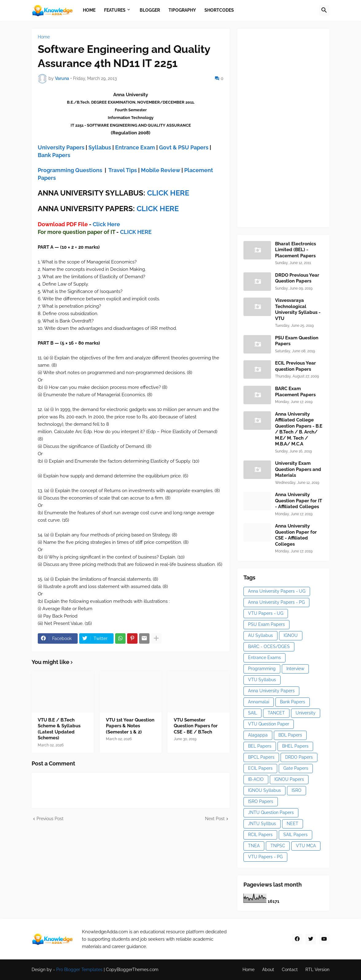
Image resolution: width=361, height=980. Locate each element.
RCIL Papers (260, 835)
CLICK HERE (168, 193)
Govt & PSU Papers (184, 147)
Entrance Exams (264, 658)
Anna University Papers (271, 691)
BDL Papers (290, 735)
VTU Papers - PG (265, 857)
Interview (295, 669)
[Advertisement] (289, 127)
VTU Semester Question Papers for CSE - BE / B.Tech (196, 726)
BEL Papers (260, 746)
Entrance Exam (135, 147)
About (268, 970)
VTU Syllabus (262, 680)
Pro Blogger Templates (79, 970)
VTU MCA (306, 846)
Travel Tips (123, 170)
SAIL (252, 713)
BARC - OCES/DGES (269, 646)
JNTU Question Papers (271, 812)
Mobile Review (161, 170)
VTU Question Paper (269, 724)
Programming (262, 669)
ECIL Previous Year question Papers (295, 366)
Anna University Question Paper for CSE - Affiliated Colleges (296, 535)
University (306, 713)
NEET (293, 824)
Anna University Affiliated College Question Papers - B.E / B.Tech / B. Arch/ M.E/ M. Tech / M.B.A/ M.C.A (299, 429)
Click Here (106, 224)
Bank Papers (54, 155)
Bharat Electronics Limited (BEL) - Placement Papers (295, 250)
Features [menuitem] (115, 10)
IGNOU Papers (289, 779)
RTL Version (317, 970)
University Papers (61, 147)
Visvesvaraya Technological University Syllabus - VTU (298, 309)
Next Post (215, 819)
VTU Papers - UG (266, 613)
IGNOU (291, 635)
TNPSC (278, 846)
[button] (324, 10)
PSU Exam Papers (266, 624)
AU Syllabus (260, 635)
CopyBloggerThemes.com (132, 970)
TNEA (254, 846)
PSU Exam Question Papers (297, 341)
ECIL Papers (260, 768)
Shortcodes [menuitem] (219, 10)
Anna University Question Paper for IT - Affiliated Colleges (299, 501)
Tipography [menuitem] (182, 10)
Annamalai (259, 702)
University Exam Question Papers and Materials (298, 469)
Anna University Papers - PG (276, 602)
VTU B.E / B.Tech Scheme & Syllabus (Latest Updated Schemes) (59, 729)
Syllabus (100, 147)
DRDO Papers (299, 757)
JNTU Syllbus (262, 824)
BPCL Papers (261, 757)
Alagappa (258, 735)
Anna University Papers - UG (277, 591)
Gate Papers (296, 768)
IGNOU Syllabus (264, 790)
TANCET (276, 713)
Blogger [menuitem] (150, 10)
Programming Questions (70, 170)
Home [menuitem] (89, 10)
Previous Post (50, 819)
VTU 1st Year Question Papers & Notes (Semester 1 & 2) (130, 726)
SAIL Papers (295, 835)
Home (44, 37)
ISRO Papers (261, 801)
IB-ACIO (256, 779)
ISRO (297, 790)
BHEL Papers (295, 746)
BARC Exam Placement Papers (295, 392)
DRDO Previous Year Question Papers (297, 278)
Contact (290, 970)
